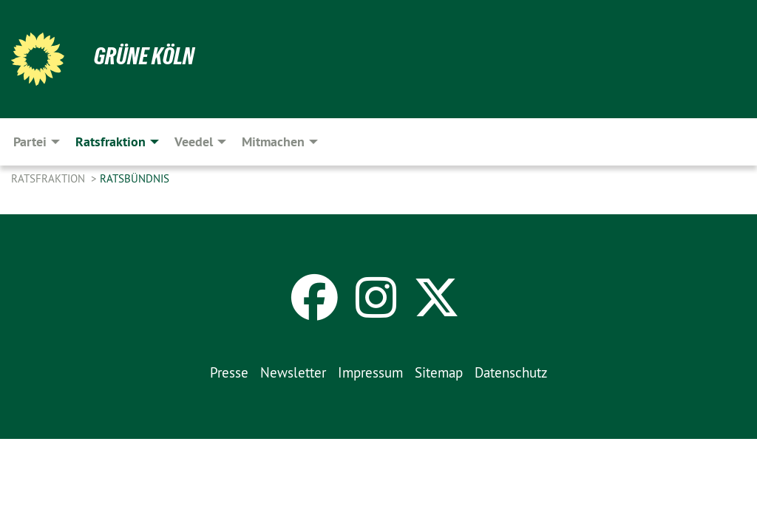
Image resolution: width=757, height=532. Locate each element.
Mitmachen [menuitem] (273, 141)
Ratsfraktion (50, 178)
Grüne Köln (144, 56)
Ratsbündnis (135, 178)
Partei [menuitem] (30, 141)
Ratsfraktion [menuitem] (111, 141)
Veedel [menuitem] (194, 141)
